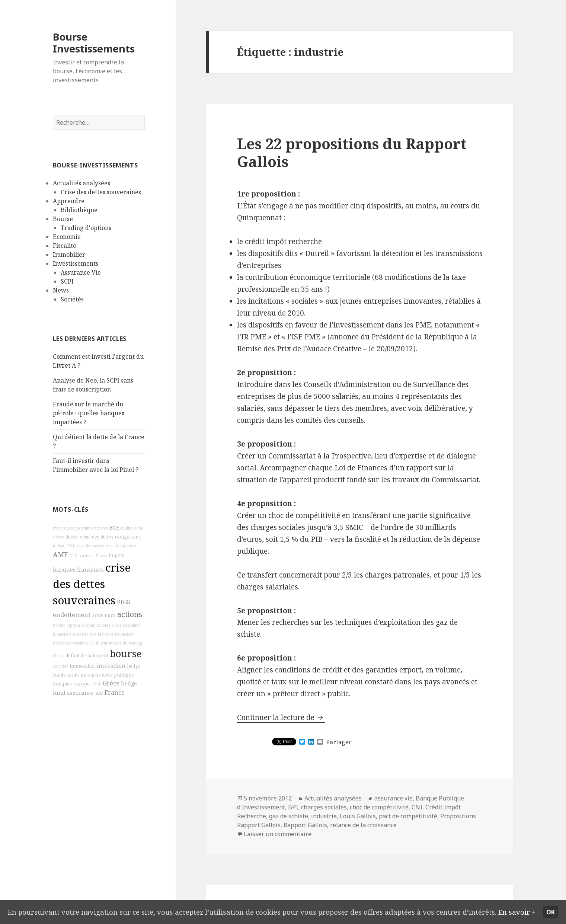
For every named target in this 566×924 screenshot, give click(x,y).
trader (59, 625)
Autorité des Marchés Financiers (103, 634)
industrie (324, 816)
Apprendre (69, 201)
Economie (67, 237)
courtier (60, 666)
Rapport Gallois (305, 825)
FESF (96, 684)
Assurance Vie (81, 272)
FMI (70, 546)
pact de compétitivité (408, 816)
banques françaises (78, 570)
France (115, 693)
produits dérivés (92, 528)
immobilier (82, 666)
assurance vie (85, 693)
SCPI (67, 281)
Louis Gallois (358, 816)
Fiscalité (65, 246)
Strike (58, 656)
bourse (126, 654)
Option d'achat (81, 625)
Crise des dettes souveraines (101, 192)
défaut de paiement (87, 656)
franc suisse (64, 528)
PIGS (124, 602)
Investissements (76, 263)
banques (62, 684)
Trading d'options (86, 228)
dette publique (118, 675)
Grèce (111, 683)
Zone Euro (104, 615)
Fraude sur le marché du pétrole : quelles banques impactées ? (89, 413)
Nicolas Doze (109, 625)
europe (81, 684)
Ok (551, 907)
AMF (60, 554)
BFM (95, 643)
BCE (114, 527)
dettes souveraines (71, 643)
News (61, 290)
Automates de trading (121, 643)
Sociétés (72, 299)
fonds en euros (84, 675)
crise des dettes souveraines (92, 584)
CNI (417, 807)
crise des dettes (97, 537)
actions (130, 614)
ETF (73, 556)
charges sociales (324, 807)
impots (116, 555)
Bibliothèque (79, 210)
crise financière (90, 546)
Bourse (63, 219)
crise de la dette (121, 546)
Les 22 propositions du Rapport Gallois (352, 152)
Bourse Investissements (94, 43)
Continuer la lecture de (281, 717)
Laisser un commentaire (278, 834)
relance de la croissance (363, 825)
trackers (86, 556)
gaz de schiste (289, 816)
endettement (72, 615)
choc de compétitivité (379, 807)
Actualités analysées (81, 183)
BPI (293, 807)
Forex (101, 556)
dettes (72, 537)
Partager (339, 742)
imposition (111, 666)
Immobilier (69, 255)
